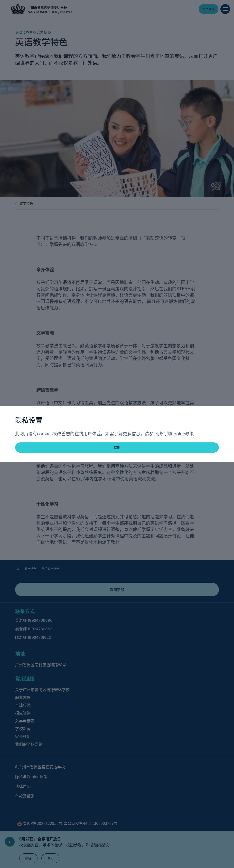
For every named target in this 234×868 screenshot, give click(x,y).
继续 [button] (117, 447)
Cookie (178, 433)
